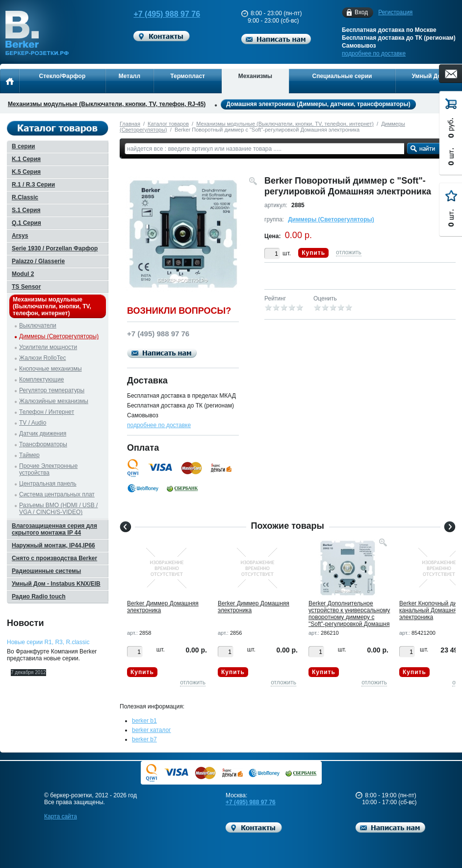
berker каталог (152, 730)
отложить (349, 252)
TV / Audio (33, 423)
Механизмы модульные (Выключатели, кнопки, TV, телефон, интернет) (285, 124)
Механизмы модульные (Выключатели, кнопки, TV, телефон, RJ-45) (107, 104)
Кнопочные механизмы (51, 369)
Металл (129, 76)
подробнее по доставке (374, 54)
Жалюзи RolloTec (42, 358)
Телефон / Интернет (47, 412)
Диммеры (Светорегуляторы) (331, 219)
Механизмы (255, 76)
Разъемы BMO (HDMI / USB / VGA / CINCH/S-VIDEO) (58, 509)
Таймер (29, 455)
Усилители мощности (48, 347)
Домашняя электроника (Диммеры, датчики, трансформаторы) (318, 104)
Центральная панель (48, 484)
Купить (313, 253)
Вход (361, 13)
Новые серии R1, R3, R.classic (48, 642)
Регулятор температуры (52, 390)
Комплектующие (41, 380)
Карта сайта (61, 816)
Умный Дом (429, 76)
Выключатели (38, 325)
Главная (130, 124)
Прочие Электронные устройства (48, 469)
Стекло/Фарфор (62, 76)
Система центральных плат (57, 494)
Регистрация (395, 12)
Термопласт (188, 76)
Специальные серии (342, 76)
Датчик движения (43, 434)
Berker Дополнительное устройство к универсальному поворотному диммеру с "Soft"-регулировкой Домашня (349, 614)
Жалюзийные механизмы (54, 401)
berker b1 (144, 721)
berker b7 (144, 739)
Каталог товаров (168, 124)
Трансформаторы (43, 444)
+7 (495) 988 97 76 (162, 14)
